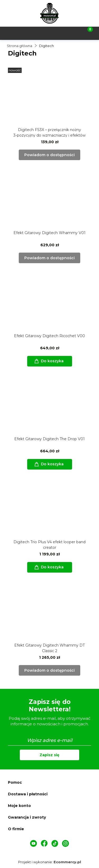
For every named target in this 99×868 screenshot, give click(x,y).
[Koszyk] (87, 33)
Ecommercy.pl (67, 862)
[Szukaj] (37, 33)
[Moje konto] (62, 33)
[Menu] (12, 33)
